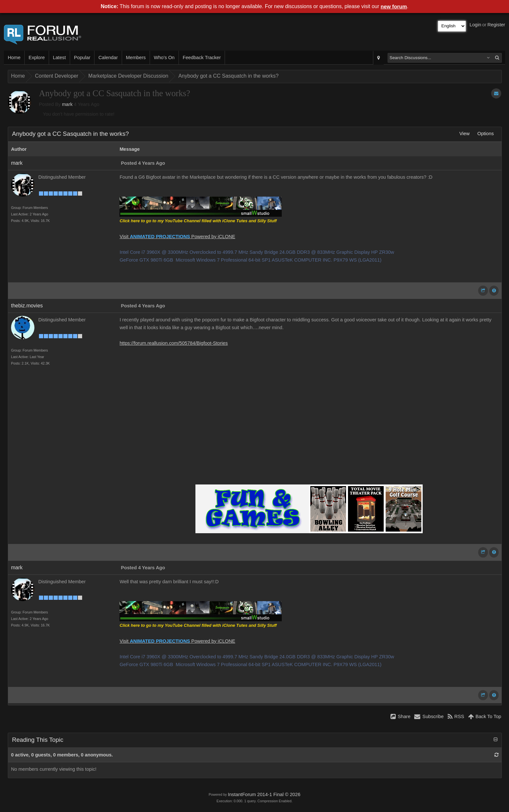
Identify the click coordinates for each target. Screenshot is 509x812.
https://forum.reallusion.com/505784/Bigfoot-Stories (174, 343)
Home (14, 58)
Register (496, 25)
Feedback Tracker (202, 58)
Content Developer (57, 76)
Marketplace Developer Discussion (128, 76)
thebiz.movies (27, 306)
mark (67, 104)
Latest (59, 58)
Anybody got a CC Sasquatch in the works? (228, 76)
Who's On (164, 58)
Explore (37, 58)
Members (136, 58)
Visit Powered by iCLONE (177, 237)
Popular (82, 58)
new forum (394, 7)
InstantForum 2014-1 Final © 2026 (264, 794)
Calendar (108, 58)
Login (476, 25)
